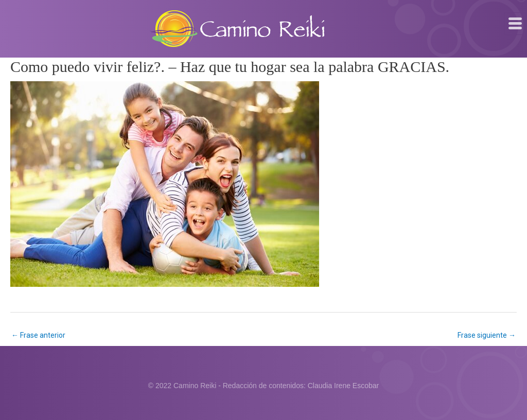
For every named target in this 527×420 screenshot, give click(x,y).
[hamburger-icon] (515, 24)
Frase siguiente (487, 335)
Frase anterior (38, 335)
